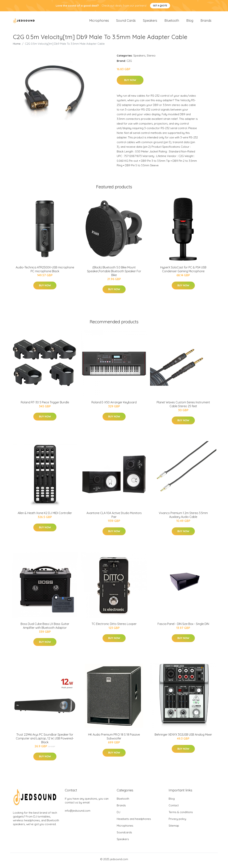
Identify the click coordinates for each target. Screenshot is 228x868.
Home (17, 46)
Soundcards (124, 835)
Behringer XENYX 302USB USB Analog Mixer (183, 737)
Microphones (99, 22)
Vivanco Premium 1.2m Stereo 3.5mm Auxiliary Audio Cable (183, 517)
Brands (206, 22)
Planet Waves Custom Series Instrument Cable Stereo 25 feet (183, 407)
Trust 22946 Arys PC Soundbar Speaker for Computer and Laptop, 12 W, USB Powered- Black (45, 741)
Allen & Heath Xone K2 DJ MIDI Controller (45, 516)
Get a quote (160, 6)
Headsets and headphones (134, 821)
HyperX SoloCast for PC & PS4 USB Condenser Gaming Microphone (183, 272)
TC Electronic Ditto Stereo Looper (114, 626)
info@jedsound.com (78, 813)
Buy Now (130, 83)
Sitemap (174, 828)
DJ (118, 815)
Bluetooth (172, 22)
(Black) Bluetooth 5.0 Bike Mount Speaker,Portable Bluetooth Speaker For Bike (114, 274)
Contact (174, 808)
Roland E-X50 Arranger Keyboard (114, 405)
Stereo (151, 58)
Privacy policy (177, 821)
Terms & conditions (181, 815)
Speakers (150, 22)
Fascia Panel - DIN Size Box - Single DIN (183, 626)
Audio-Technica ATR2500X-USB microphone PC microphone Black (45, 272)
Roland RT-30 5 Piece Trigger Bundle (45, 405)
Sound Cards (126, 22)
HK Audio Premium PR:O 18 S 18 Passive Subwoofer (114, 739)
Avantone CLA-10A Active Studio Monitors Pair (114, 517)
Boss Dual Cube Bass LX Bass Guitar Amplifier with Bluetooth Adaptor (45, 628)
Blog (190, 22)
